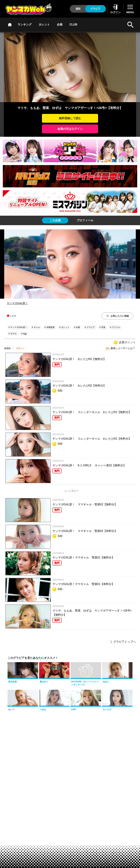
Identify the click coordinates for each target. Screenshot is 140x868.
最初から (21, 348)
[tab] (55, 220)
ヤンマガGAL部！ (17, 303)
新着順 (7, 348)
